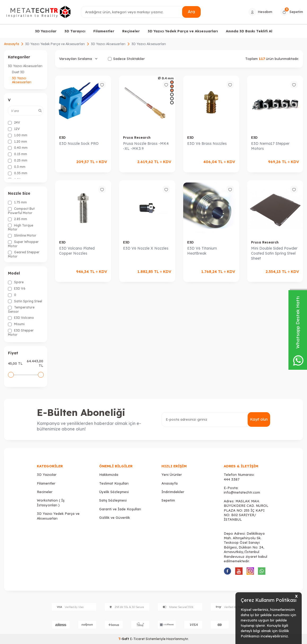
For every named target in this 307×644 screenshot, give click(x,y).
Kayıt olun (259, 419)
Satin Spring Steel (25, 301)
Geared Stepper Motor (24, 254)
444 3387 (232, 479)
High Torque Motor (21, 227)
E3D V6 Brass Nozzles (207, 143)
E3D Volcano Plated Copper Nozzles (77, 251)
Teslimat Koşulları (114, 483)
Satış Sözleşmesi (113, 500)
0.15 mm (17, 154)
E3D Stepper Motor (21, 332)
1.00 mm (18, 135)
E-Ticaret (137, 639)
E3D (62, 138)
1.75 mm (17, 202)
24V (14, 123)
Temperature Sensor (21, 309)
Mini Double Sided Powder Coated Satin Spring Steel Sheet (274, 253)
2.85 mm (17, 219)
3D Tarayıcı (75, 31)
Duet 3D (18, 72)
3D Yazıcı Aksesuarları (108, 44)
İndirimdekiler (173, 492)
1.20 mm (17, 142)
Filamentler (104, 31)
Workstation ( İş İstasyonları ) (51, 502)
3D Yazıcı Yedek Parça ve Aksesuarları (183, 31)
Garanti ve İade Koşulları (120, 509)
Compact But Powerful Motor (21, 211)
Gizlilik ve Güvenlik (115, 517)
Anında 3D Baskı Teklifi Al (249, 31)
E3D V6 (17, 289)
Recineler (45, 492)
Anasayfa (12, 44)
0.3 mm (17, 167)
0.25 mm (18, 160)
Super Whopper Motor (23, 244)
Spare (16, 282)
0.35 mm (18, 173)
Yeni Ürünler (172, 475)
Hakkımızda (109, 475)
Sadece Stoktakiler (126, 59)
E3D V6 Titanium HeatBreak (202, 251)
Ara (191, 12)
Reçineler (131, 31)
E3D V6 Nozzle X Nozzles (146, 248)
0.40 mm (18, 148)
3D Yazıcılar (46, 31)
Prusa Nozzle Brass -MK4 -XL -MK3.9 (146, 146)
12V (14, 129)
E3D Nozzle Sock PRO (79, 143)
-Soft (124, 639)
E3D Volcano (21, 318)
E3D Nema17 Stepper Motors (270, 146)
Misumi (16, 324)
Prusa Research (137, 138)
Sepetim (168, 500)
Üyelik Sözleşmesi (114, 492)
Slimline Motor (22, 236)
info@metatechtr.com (242, 492)
